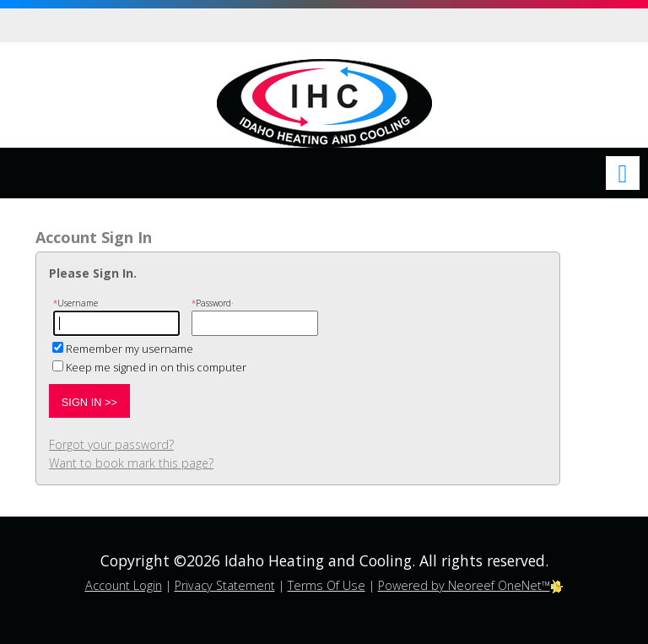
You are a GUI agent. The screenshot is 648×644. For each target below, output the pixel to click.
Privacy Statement (225, 585)
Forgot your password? (111, 444)
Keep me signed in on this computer (156, 367)
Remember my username (130, 349)
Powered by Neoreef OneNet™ (471, 585)
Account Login (124, 585)
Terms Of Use (327, 585)
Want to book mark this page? (131, 463)
